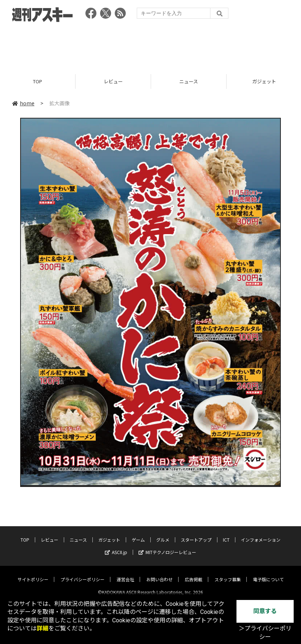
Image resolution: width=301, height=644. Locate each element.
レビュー (113, 82)
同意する (265, 611)
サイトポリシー (33, 573)
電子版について (268, 573)
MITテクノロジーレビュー (167, 546)
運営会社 (125, 573)
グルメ (163, 534)
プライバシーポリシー (82, 573)
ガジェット (109, 534)
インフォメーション (261, 534)
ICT (226, 534)
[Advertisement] (151, 46)
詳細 (43, 628)
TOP (38, 82)
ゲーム (138, 534)
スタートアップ (196, 534)
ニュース (189, 82)
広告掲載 (194, 573)
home (23, 103)
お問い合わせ (159, 573)
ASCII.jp (116, 546)
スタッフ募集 (228, 573)
